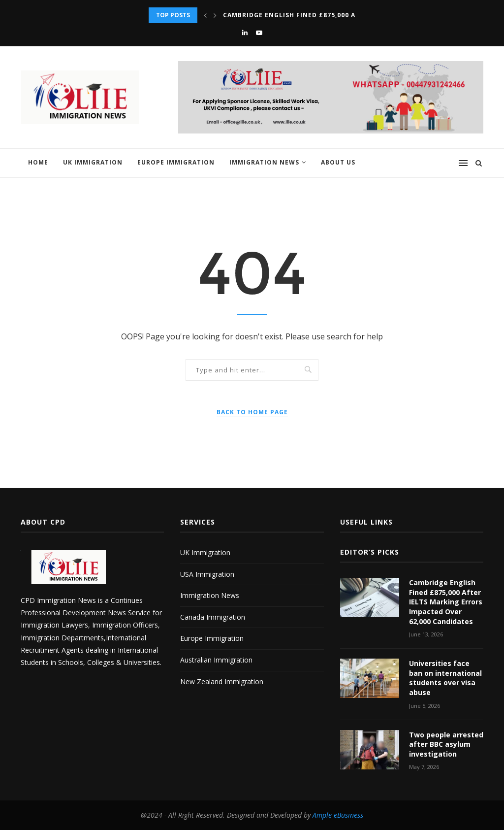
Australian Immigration (216, 660)
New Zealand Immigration (222, 681)
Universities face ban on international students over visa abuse (445, 678)
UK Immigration (93, 162)
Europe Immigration (176, 162)
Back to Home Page (252, 412)
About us (338, 162)
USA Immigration (207, 574)
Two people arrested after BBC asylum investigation (446, 744)
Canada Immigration (213, 617)
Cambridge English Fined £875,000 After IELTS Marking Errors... (343, 15)
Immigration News (264, 162)
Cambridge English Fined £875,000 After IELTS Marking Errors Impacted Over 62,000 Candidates (446, 602)
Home (38, 162)
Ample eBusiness (338, 815)
